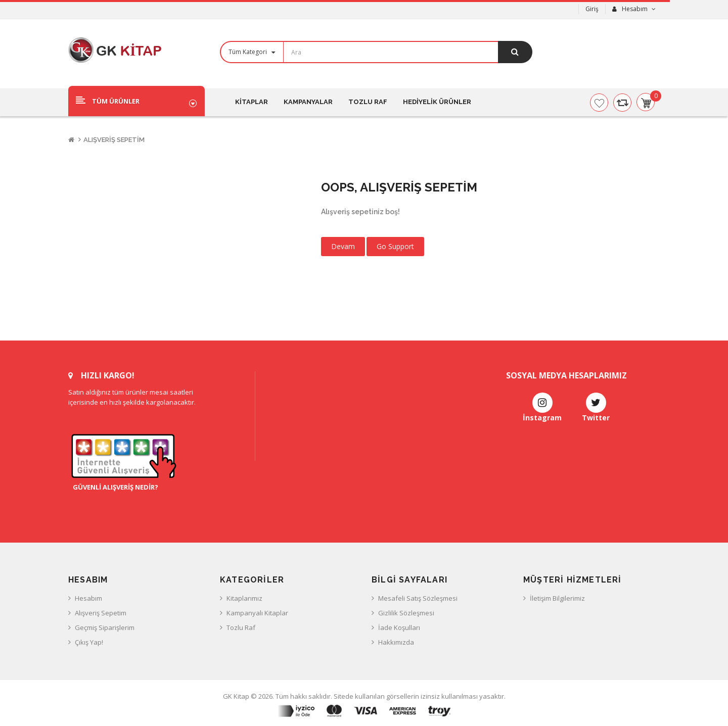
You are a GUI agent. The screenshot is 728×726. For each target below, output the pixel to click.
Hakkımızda (396, 642)
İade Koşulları (399, 627)
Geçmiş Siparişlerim (105, 627)
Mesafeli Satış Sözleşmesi (418, 598)
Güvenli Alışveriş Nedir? (113, 487)
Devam (343, 246)
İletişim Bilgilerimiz (557, 598)
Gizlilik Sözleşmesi (406, 613)
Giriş (592, 9)
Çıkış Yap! (89, 642)
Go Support (395, 246)
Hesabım (88, 598)
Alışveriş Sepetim (114, 140)
